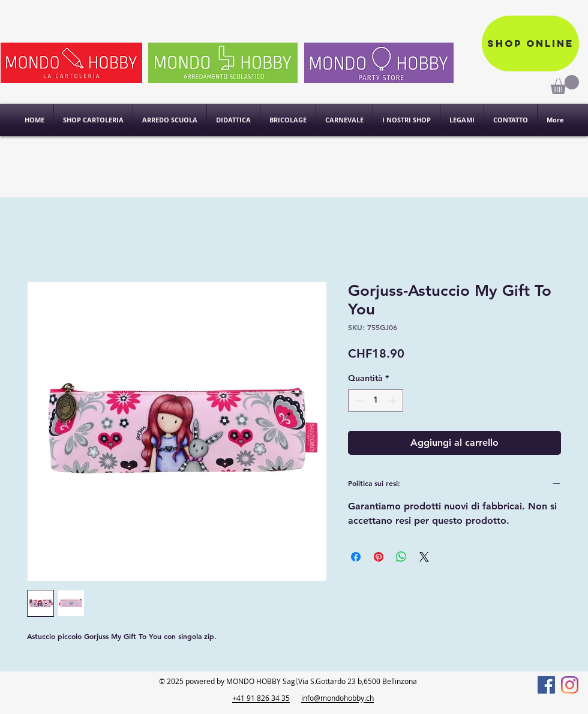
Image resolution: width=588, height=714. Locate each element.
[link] (565, 85)
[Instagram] (570, 685)
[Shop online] (530, 43)
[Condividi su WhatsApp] (401, 557)
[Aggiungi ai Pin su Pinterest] (379, 557)
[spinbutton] (376, 400)
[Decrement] (357, 400)
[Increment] (394, 400)
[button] (406, 120)
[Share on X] (424, 557)
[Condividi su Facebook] (356, 557)
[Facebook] (546, 685)
